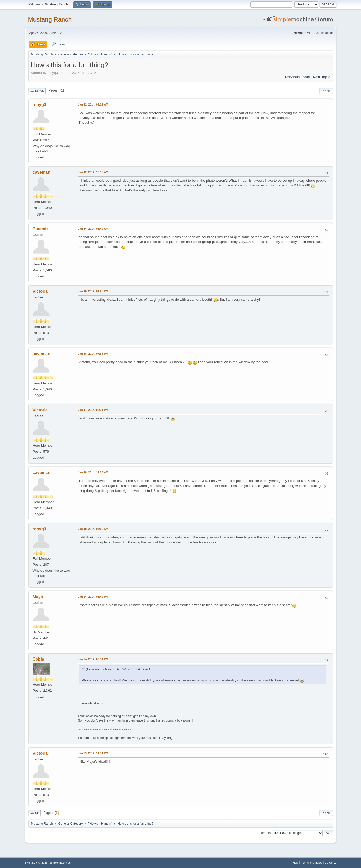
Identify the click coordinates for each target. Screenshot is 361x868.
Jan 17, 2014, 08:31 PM (93, 410)
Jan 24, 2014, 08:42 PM (93, 597)
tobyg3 (39, 105)
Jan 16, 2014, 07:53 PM (93, 354)
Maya (38, 597)
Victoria (40, 291)
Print (326, 91)
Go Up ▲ (331, 863)
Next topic (321, 77)
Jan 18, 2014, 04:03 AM (93, 529)
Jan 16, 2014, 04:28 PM (93, 291)
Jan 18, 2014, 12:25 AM (93, 472)
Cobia (38, 659)
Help (296, 863)
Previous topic (298, 77)
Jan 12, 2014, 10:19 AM (93, 172)
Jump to (265, 833)
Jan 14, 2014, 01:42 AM (93, 229)
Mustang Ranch (50, 19)
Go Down (37, 91)
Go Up (35, 813)
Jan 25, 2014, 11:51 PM (93, 753)
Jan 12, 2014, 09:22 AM (93, 104)
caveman (42, 172)
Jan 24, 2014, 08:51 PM (93, 659)
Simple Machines (60, 863)
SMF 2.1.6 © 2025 (36, 863)
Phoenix (41, 229)
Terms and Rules (312, 863)
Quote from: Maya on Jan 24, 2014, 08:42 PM (118, 669)
